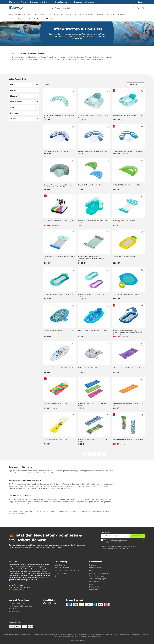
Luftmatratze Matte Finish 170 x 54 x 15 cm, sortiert (92, 405)
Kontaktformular (95, 568)
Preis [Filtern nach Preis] (24, 85)
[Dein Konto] (134, 8)
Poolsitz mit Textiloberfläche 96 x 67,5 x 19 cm (93, 151)
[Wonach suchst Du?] (79, 8)
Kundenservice (95, 565)
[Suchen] (53, 8)
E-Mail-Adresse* (106, 532)
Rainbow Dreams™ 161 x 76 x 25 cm (55, 404)
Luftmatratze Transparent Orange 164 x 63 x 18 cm (128, 405)
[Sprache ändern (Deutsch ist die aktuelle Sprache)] (141, 2)
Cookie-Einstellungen (17, 603)
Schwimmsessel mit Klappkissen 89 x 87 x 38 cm (93, 116)
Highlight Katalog (61, 573)
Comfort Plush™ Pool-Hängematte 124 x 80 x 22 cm (59, 258)
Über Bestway (60, 565)
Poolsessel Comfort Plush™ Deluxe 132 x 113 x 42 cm (93, 222)
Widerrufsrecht (95, 581)
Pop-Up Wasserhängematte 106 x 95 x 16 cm (127, 294)
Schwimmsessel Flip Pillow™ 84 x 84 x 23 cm (127, 115)
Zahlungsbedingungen (98, 579)
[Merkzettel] (138, 8)
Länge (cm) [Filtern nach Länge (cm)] (24, 96)
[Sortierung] (135, 84)
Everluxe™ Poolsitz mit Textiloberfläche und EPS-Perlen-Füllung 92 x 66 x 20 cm (58, 186)
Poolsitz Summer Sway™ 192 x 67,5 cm (56, 151)
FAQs (91, 570)
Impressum (93, 590)
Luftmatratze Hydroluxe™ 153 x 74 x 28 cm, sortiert (92, 295)
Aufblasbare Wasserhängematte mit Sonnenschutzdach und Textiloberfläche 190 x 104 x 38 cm (128, 332)
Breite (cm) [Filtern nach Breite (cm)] (24, 90)
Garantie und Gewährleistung (100, 573)
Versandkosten (39, 634)
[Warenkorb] (143, 8)
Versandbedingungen (97, 576)
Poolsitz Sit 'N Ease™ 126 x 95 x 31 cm (91, 185)
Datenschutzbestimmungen (119, 540)
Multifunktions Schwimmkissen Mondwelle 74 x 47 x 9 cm (59, 116)
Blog (57, 576)
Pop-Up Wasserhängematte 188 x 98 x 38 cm (93, 330)
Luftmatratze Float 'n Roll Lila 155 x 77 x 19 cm (128, 368)
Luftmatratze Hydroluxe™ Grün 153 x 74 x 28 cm (59, 294)
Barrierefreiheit (15, 612)
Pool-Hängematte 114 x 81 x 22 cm (124, 221)
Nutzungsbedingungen (122, 548)
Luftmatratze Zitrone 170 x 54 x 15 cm (56, 439)
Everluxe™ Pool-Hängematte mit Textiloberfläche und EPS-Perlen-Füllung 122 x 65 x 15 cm (93, 258)
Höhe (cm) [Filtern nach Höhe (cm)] (24, 113)
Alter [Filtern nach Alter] (24, 107)
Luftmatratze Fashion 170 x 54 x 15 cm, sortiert (128, 439)
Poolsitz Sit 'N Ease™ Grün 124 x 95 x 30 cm (127, 185)
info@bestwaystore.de (16, 589)
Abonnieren (137, 536)
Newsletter (13, 609)
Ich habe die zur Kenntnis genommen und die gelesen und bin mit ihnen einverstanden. (124, 541)
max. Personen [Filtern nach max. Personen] (24, 102)
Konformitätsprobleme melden (20, 606)
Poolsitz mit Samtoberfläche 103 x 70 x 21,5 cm (128, 151)
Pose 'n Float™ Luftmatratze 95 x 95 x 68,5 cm (59, 221)
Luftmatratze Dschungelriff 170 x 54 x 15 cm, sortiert (93, 440)
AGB (107, 542)
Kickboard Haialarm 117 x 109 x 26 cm (90, 368)
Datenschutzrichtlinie (107, 548)
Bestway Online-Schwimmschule (67, 570)
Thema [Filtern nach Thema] (24, 119)
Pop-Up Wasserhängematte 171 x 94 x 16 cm (58, 330)
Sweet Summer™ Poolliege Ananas (124, 257)
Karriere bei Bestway (63, 568)
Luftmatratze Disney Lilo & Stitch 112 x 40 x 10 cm (58, 369)
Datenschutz (94, 587)
